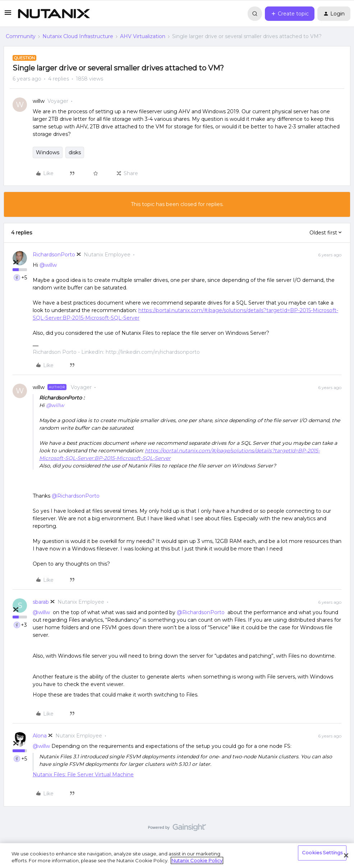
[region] (177, 856)
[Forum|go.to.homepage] (54, 14)
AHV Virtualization (143, 36)
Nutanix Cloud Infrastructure (78, 36)
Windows (48, 152)
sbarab (41, 602)
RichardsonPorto (54, 255)
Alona (40, 736)
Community (21, 36)
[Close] (346, 855)
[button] (8, 15)
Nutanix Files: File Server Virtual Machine (83, 775)
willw (39, 101)
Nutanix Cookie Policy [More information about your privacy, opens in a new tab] (197, 860)
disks (75, 152)
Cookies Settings (322, 853)
